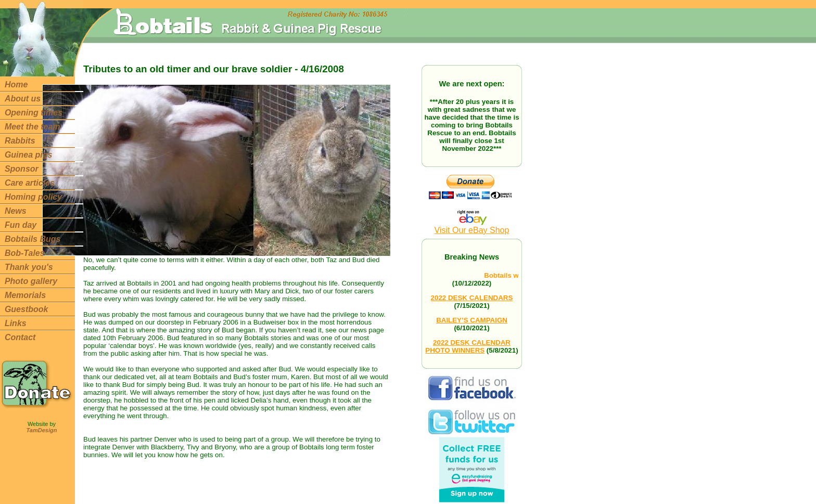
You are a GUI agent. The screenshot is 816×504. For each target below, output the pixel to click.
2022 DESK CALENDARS (472, 298)
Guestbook (27, 309)
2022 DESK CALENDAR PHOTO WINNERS (468, 346)
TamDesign (42, 430)
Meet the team (33, 127)
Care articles (30, 183)
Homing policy (33, 197)
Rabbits (20, 141)
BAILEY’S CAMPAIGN (472, 320)
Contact (20, 337)
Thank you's (29, 267)
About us (23, 99)
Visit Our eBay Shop (472, 227)
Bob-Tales (25, 253)
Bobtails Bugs (33, 239)
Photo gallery (31, 281)
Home (16, 85)
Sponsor (22, 169)
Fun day (21, 225)
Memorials (25, 295)
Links (16, 323)
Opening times (34, 113)
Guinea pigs (29, 155)
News (16, 211)
